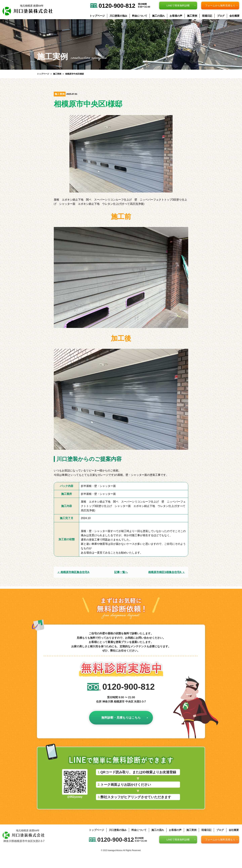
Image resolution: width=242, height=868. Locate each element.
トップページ (97, 16)
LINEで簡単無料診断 (178, 5)
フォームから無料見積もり (220, 5)
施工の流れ (158, 16)
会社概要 (234, 16)
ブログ (221, 16)
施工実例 (192, 16)
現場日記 (207, 16)
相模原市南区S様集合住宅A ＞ (167, 572)
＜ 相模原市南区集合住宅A (73, 572)
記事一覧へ (121, 572)
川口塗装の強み (118, 16)
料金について (140, 16)
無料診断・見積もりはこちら (121, 728)
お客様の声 (176, 16)
